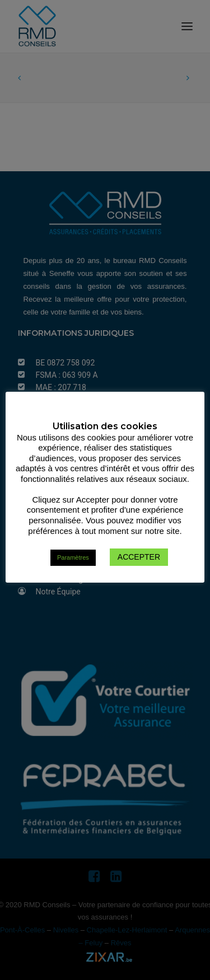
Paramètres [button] (73, 557)
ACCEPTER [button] (139, 557)
